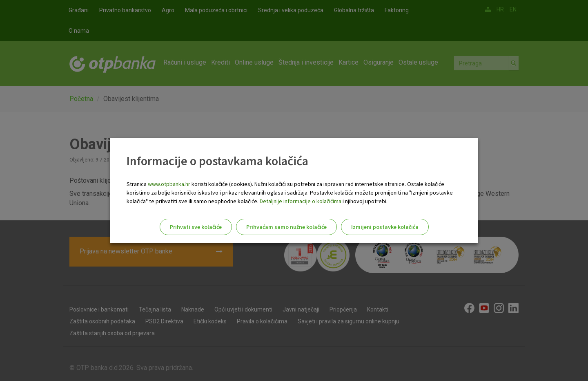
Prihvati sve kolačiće (196, 227)
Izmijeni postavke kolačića (385, 227)
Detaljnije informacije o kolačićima (301, 201)
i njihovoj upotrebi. (364, 201)
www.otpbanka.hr (169, 184)
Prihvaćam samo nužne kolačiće (286, 227)
